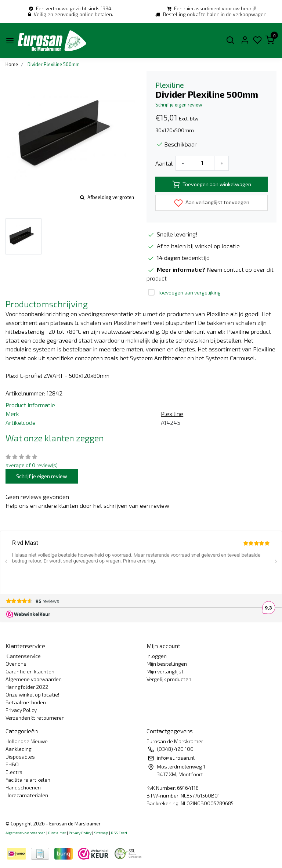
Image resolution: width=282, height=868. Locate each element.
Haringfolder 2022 (27, 687)
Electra (14, 772)
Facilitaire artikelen (28, 780)
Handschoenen (23, 787)
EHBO (12, 764)
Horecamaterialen (27, 795)
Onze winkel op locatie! (32, 695)
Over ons (16, 664)
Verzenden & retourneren (35, 718)
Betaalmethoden (26, 702)
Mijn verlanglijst (165, 671)
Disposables (20, 757)
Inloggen (157, 656)
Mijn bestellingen (167, 664)
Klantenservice (23, 656)
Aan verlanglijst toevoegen (212, 203)
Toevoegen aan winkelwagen (212, 184)
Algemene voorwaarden (34, 679)
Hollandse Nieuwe (27, 741)
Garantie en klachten (30, 671)
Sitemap (101, 833)
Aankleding (19, 749)
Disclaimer (57, 833)
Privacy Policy (21, 710)
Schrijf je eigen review (179, 105)
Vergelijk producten (169, 679)
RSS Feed (119, 833)
